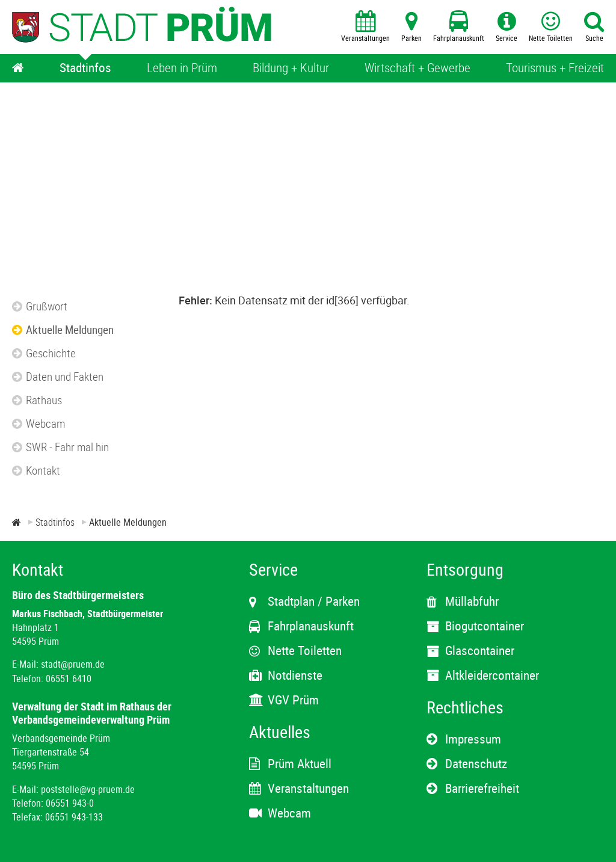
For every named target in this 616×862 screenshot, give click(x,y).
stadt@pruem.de (73, 664)
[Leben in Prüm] (182, 68)
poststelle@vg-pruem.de (88, 789)
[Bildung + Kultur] (291, 68)
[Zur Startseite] (17, 522)
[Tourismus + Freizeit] (555, 68)
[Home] (18, 68)
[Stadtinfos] (85, 68)
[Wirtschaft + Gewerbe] (417, 68)
